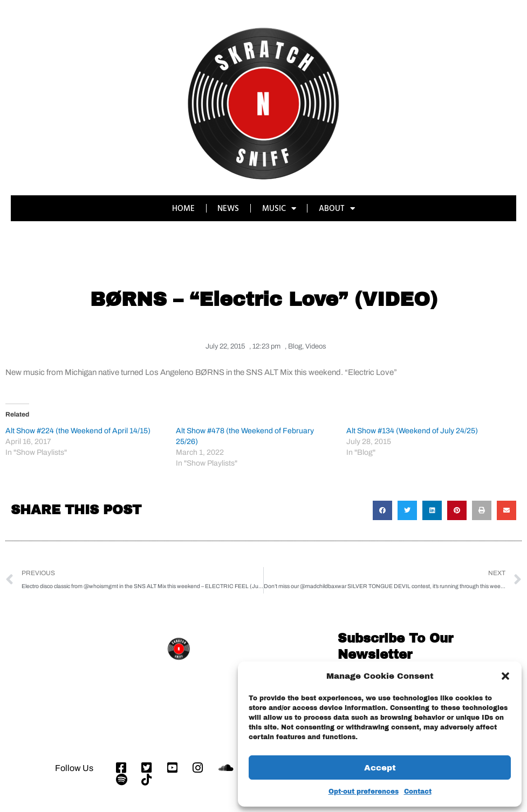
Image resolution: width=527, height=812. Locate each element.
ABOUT (337, 209)
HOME (183, 208)
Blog (295, 346)
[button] (505, 676)
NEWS (228, 208)
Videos (316, 346)
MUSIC (279, 209)
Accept (380, 768)
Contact (418, 791)
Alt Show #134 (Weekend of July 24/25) (412, 430)
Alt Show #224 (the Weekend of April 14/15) (78, 430)
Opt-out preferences (364, 791)
